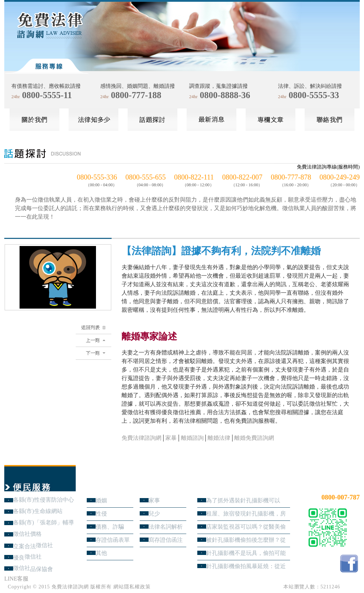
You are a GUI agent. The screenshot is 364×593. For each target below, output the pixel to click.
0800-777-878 (291, 177)
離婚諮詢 (192, 438)
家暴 (171, 438)
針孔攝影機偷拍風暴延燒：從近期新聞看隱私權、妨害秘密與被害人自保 (246, 566)
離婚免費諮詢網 (254, 438)
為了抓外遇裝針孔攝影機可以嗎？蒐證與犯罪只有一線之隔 (243, 500)
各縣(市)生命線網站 (38, 511)
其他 (101, 553)
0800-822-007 (242, 177)
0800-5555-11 (47, 95)
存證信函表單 (113, 540)
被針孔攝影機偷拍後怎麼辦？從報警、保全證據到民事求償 (246, 540)
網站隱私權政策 (132, 587)
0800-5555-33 (314, 95)
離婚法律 (219, 438)
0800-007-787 (341, 497)
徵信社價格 (27, 534)
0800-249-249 (340, 177)
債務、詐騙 (110, 527)
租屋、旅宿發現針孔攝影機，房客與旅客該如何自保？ (246, 514)
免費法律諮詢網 (141, 438)
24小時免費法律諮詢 (334, 485)
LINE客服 (16, 579)
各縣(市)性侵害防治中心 (44, 500)
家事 (154, 500)
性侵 (101, 514)
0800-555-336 (97, 177)
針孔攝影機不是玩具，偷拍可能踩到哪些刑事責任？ (246, 553)
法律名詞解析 (166, 527)
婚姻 (101, 500)
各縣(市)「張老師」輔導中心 (44, 522)
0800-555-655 (146, 177)
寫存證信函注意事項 (166, 540)
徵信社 (44, 545)
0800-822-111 (194, 177)
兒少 (154, 514)
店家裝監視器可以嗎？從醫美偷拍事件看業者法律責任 (246, 527)
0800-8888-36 (225, 95)
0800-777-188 (136, 95)
